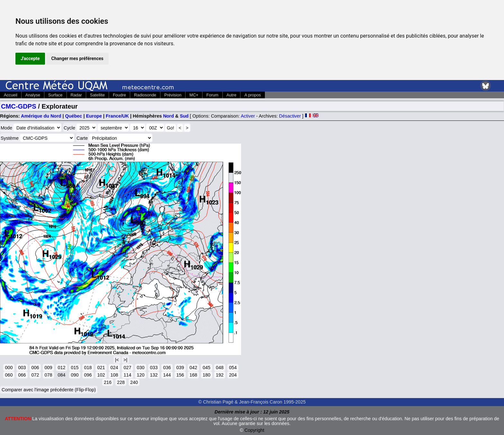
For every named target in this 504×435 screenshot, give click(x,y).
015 (75, 368)
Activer (248, 116)
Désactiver (290, 116)
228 (121, 382)
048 (220, 368)
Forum (212, 95)
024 (114, 368)
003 (22, 368)
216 (108, 382)
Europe (94, 116)
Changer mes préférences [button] (77, 58)
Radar (76, 95)
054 (233, 368)
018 (88, 368)
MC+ (194, 95)
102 (101, 375)
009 (48, 368)
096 (88, 375)
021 (101, 368)
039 (180, 368)
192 (220, 375)
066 (22, 375)
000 (9, 368)
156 (180, 375)
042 (193, 368)
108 (114, 375)
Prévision (173, 95)
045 (206, 368)
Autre (232, 95)
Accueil (11, 95)
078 (48, 375)
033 (154, 368)
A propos (252, 95)
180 (206, 375)
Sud (184, 116)
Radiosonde (145, 95)
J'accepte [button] (30, 58)
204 (233, 375)
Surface (55, 95)
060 (9, 375)
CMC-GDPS (19, 106)
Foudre (119, 95)
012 (61, 368)
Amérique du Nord (41, 116)
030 (140, 368)
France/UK (117, 116)
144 (167, 375)
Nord (168, 116)
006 (35, 368)
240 (134, 382)
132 (154, 375)
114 (127, 375)
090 (75, 375)
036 (167, 368)
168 (193, 375)
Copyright (255, 430)
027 (127, 368)
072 (35, 375)
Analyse (33, 95)
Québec (74, 116)
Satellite (97, 95)
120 (140, 375)
